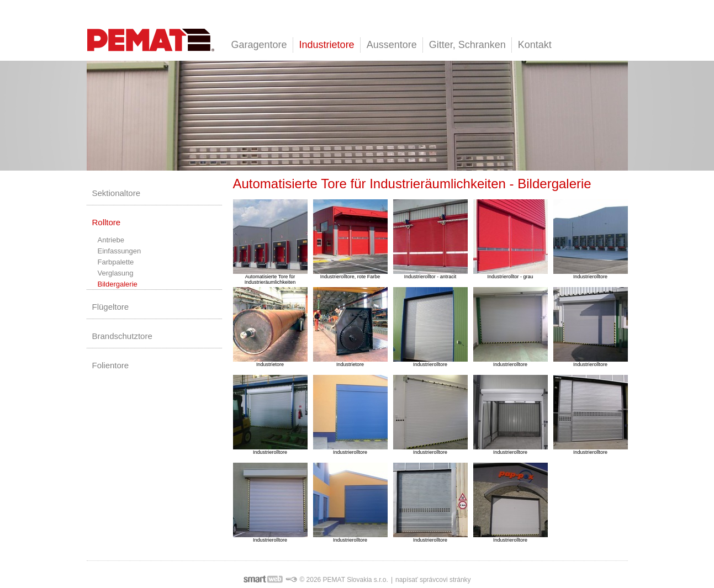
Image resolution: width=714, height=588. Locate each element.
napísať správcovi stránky (433, 580)
